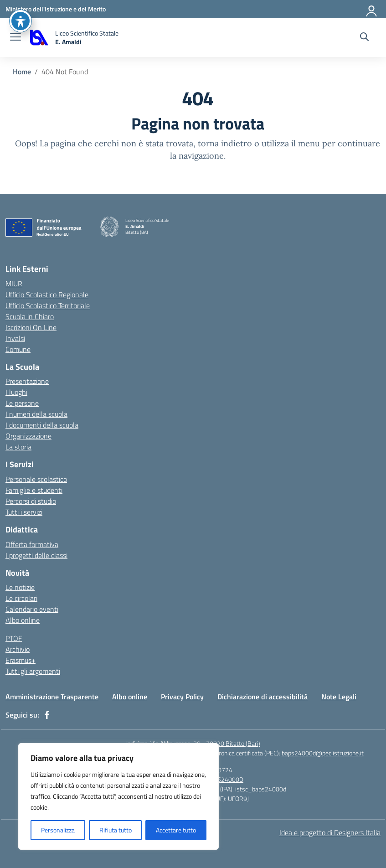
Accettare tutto (176, 830)
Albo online (23, 620)
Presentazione (27, 381)
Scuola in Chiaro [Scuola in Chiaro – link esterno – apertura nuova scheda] (30, 316)
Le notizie (20, 587)
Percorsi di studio (31, 501)
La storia (18, 447)
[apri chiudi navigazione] (15, 38)
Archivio (18, 649)
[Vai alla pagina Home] (22, 72)
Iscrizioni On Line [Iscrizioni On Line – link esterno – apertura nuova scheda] (31, 327)
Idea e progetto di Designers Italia (330, 832)
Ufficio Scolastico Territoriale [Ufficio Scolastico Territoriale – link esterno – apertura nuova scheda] (48, 305)
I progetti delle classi (36, 555)
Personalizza (58, 830)
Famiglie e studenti (34, 490)
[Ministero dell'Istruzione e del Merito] (56, 9)
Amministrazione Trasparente (52, 697)
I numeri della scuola (36, 414)
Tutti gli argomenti (33, 671)
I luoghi (16, 392)
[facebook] (47, 715)
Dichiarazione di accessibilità (262, 697)
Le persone (22, 403)
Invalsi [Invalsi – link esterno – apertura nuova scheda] (15, 338)
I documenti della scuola (42, 425)
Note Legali (339, 697)
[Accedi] (372, 9)
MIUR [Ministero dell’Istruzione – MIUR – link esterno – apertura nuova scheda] (14, 284)
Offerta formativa (32, 544)
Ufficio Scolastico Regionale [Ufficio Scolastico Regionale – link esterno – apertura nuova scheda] (47, 294)
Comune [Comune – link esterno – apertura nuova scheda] (18, 349)
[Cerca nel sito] (364, 38)
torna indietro (225, 143)
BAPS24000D (225, 779)
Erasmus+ (21, 660)
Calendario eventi (32, 609)
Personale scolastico (36, 479)
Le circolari (21, 598)
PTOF (14, 638)
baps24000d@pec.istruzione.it (323, 753)
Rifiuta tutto (116, 830)
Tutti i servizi (24, 512)
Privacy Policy (182, 697)
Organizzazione (28, 436)
